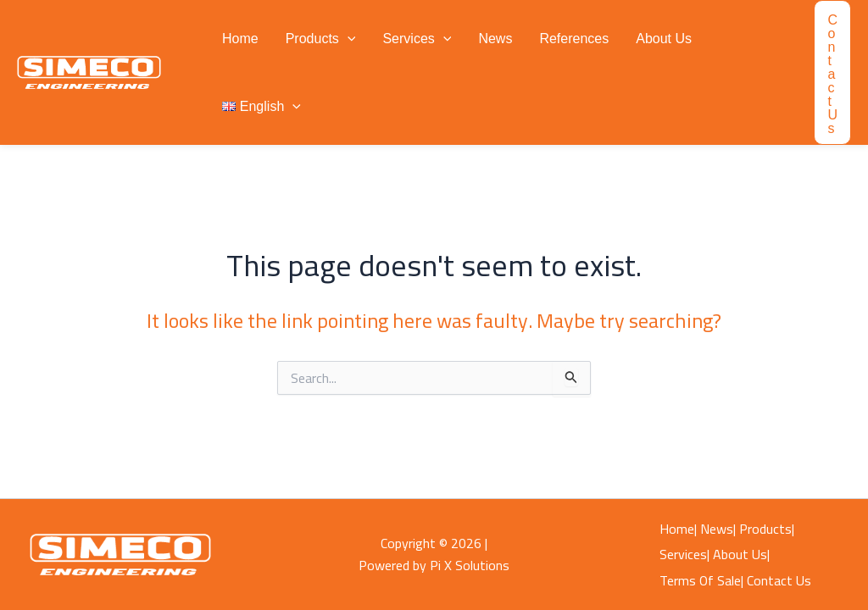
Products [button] (321, 39)
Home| (678, 529)
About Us (664, 39)
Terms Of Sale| (701, 580)
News (495, 39)
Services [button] (417, 39)
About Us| (741, 554)
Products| (767, 529)
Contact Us (779, 580)
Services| (684, 554)
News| (718, 529)
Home (240, 39)
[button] (348, 39)
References (574, 39)
